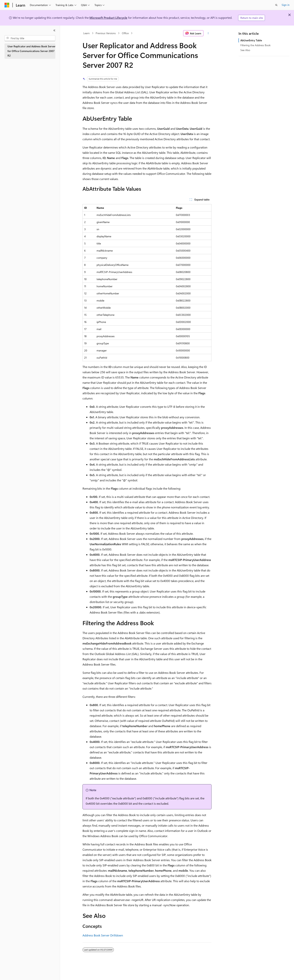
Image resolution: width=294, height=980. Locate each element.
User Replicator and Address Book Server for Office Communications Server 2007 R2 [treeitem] (31, 51)
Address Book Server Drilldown (103, 935)
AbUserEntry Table (251, 40)
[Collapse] (54, 30)
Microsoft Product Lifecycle (108, 18)
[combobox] (30, 38)
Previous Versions (106, 33)
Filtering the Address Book (255, 45)
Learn (86, 33)
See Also (245, 50)
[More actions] (208, 33)
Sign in (286, 5)
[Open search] (276, 5)
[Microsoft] (7, 5)
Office (125, 33)
